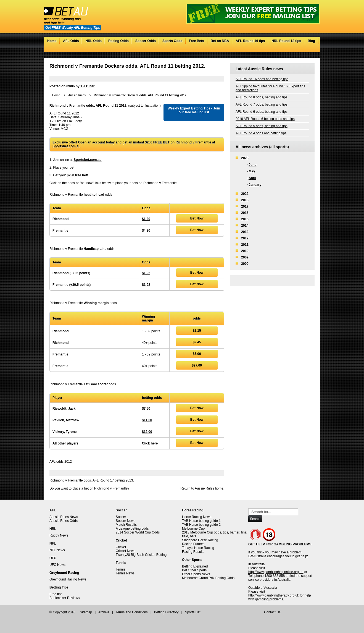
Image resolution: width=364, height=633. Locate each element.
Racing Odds (118, 41)
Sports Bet (193, 612)
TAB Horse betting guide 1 (201, 521)
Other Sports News (196, 574)
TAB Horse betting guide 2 (201, 525)
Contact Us (272, 612)
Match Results (126, 525)
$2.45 (197, 342)
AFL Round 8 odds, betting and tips (262, 97)
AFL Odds (71, 41)
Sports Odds (172, 41)
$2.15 (197, 331)
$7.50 (146, 409)
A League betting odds (132, 529)
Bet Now (197, 218)
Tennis (121, 569)
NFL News (57, 550)
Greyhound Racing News (68, 579)
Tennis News (125, 573)
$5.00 (197, 354)
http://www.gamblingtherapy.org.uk (274, 595)
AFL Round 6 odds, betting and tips (262, 112)
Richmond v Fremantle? (112, 488)
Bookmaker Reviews (64, 598)
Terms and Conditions (132, 612)
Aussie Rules (77, 95)
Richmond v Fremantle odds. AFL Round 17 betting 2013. (92, 480)
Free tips (56, 594)
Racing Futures (193, 544)
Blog (311, 41)
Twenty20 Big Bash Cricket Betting (141, 555)
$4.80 (146, 231)
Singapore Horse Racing (200, 540)
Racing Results (193, 552)
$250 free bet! (77, 175)
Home (52, 41)
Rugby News (59, 535)
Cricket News (126, 551)
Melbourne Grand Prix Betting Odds (208, 578)
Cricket (121, 547)
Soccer (121, 517)
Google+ (306, 49)
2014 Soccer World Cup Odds (138, 532)
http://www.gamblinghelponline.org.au (276, 572)
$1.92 (146, 273)
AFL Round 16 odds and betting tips (262, 79)
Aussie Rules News (64, 517)
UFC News (57, 565)
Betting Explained (195, 566)
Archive (104, 612)
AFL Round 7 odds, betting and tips (262, 104)
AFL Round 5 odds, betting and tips (262, 126)
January (255, 185)
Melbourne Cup (193, 529)
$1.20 (146, 219)
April (252, 178)
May (252, 171)
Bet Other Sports (194, 570)
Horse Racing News (197, 517)
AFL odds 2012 (61, 462)
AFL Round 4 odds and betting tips (261, 133)
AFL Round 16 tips (250, 41)
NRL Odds (93, 41)
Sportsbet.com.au (66, 146)
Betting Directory (166, 612)
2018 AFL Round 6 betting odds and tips (265, 119)
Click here (150, 443)
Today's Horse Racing (198, 548)
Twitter (295, 49)
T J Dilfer (87, 86)
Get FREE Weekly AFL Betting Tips (73, 28)
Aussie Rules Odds (64, 521)
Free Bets (196, 41)
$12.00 (147, 432)
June (252, 165)
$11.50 (147, 420)
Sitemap (86, 612)
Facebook (301, 49)
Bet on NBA (220, 41)
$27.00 (197, 365)
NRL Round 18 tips (286, 41)
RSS (312, 49)
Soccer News (126, 521)
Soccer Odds (146, 41)
